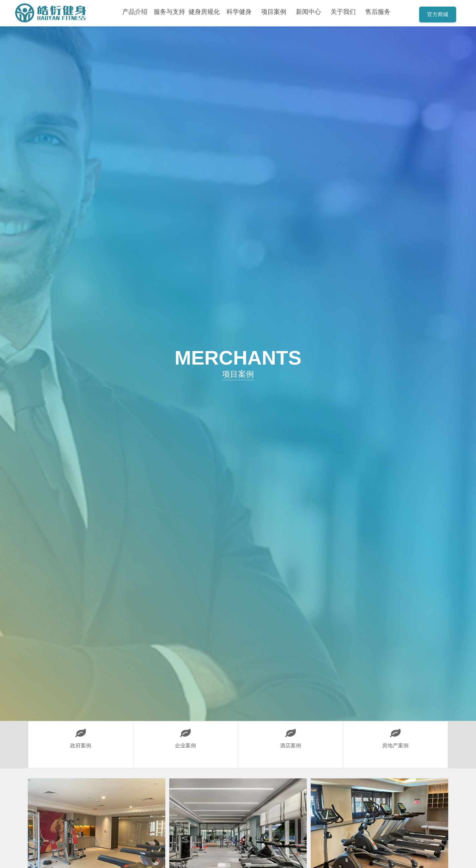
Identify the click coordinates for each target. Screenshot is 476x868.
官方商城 (438, 14)
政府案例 (80, 735)
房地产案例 (396, 735)
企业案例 (186, 735)
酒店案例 (290, 735)
